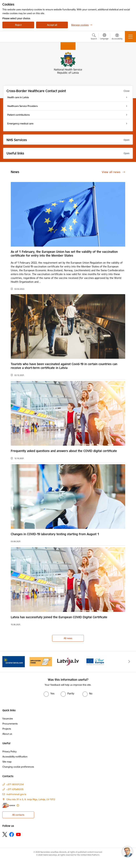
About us (7, 734)
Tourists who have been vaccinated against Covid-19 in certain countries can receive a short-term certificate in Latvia (64, 366)
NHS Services (17, 140)
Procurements (10, 724)
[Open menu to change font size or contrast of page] (117, 37)
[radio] (49, 693)
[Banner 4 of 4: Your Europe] (95, 661)
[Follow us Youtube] (18, 834)
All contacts (18, 815)
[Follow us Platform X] (5, 834)
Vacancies (8, 719)
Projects (7, 729)
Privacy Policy (9, 751)
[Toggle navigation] (130, 37)
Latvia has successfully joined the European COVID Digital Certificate (59, 617)
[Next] (129, 662)
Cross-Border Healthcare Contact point (36, 91)
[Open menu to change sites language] (104, 37)
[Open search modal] (94, 37)
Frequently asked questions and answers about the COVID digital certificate (64, 451)
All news (68, 638)
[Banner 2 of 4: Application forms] (41, 661)
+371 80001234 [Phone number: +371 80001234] (15, 784)
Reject (18, 25)
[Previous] (7, 662)
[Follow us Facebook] (12, 834)
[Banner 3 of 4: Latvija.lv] (68, 661)
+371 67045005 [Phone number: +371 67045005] (15, 789)
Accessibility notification (15, 757)
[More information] (18, 805)
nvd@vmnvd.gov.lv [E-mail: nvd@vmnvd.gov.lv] (16, 794)
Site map (7, 762)
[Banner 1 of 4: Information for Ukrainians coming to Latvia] (14, 661)
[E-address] (9, 805)
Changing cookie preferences (18, 767)
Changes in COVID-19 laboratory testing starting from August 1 (55, 534)
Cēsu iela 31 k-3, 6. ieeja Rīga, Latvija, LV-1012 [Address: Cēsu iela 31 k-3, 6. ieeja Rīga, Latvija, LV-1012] (31, 799)
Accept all (52, 25)
